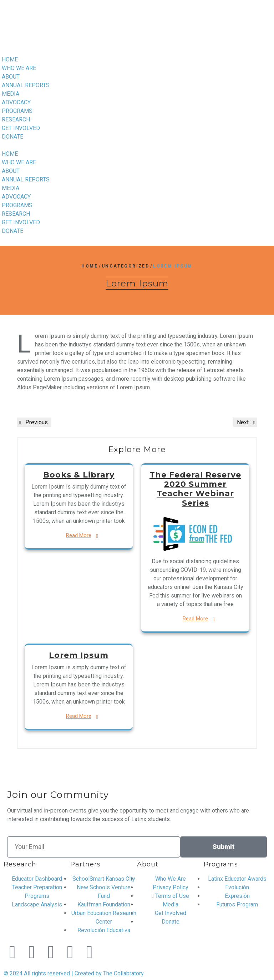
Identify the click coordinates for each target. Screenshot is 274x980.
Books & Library (79, 475)
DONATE (12, 137)
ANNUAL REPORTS (26, 85)
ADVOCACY (16, 102)
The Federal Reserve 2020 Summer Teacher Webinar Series (195, 489)
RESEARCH (16, 119)
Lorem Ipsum (79, 655)
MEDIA (11, 94)
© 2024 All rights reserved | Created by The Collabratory (74, 973)
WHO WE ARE (19, 68)
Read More (79, 535)
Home (90, 266)
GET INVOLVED (21, 128)
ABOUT (11, 77)
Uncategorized (125, 266)
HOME (10, 59)
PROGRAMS (17, 111)
